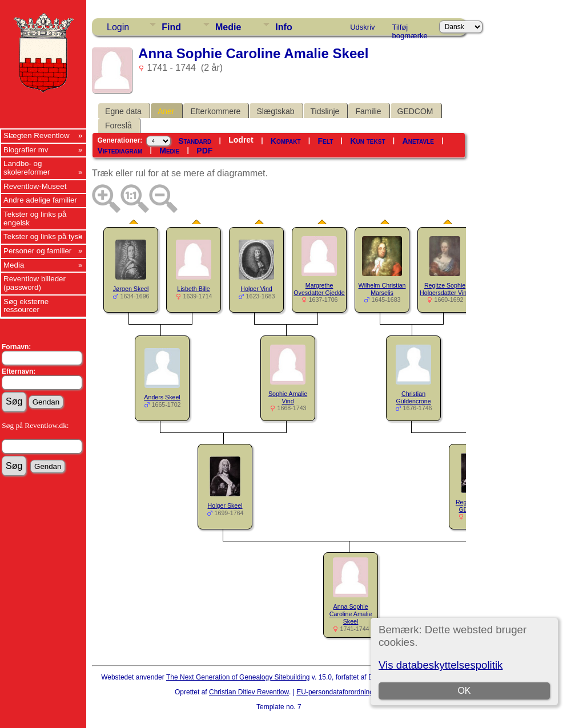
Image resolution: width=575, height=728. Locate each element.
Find (171, 27)
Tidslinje (325, 111)
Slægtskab (275, 111)
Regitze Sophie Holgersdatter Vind (445, 289)
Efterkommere (215, 111)
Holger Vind (256, 289)
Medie (228, 27)
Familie (368, 111)
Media (14, 265)
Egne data (123, 111)
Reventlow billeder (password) (35, 283)
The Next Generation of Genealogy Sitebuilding (238, 677)
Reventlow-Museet (35, 186)
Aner (166, 111)
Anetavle (418, 141)
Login (118, 27)
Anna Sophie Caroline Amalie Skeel (351, 614)
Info (284, 27)
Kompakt (286, 141)
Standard (195, 141)
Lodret (241, 140)
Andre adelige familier (40, 200)
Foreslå (118, 126)
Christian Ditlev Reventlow (249, 692)
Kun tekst (367, 141)
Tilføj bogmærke (410, 29)
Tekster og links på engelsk (35, 219)
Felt (326, 141)
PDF (204, 151)
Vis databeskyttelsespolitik (441, 665)
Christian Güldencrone (414, 397)
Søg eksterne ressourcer (26, 306)
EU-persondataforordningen (339, 692)
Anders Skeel (162, 397)
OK (464, 691)
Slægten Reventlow (37, 136)
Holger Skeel (225, 505)
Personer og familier (37, 251)
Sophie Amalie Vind (288, 397)
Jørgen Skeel (131, 289)
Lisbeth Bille (193, 289)
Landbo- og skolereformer (27, 168)
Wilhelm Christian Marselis (382, 289)
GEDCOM (415, 111)
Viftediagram (120, 151)
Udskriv (362, 27)
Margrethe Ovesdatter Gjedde (319, 289)
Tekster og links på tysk (43, 236)
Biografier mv (26, 150)
